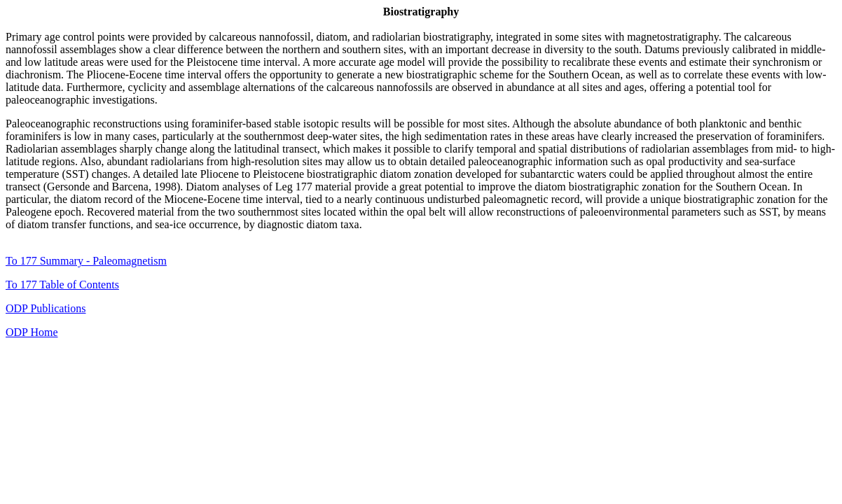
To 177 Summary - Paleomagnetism (86, 261)
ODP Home (32, 332)
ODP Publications (46, 308)
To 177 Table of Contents (62, 285)
